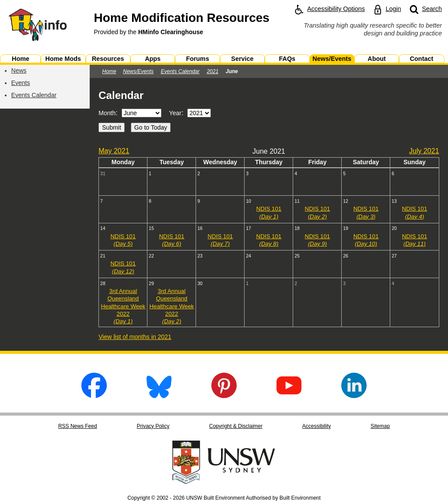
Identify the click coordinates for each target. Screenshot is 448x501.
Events (21, 83)
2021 (213, 71)
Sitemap (380, 426)
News (19, 71)
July (424, 151)
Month (107, 113)
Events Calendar (34, 95)
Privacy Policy (153, 426)
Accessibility (317, 426)
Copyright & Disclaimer (236, 426)
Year (175, 113)
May (114, 151)
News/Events (138, 71)
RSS (78, 426)
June (232, 71)
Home (109, 71)
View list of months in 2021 (135, 337)
